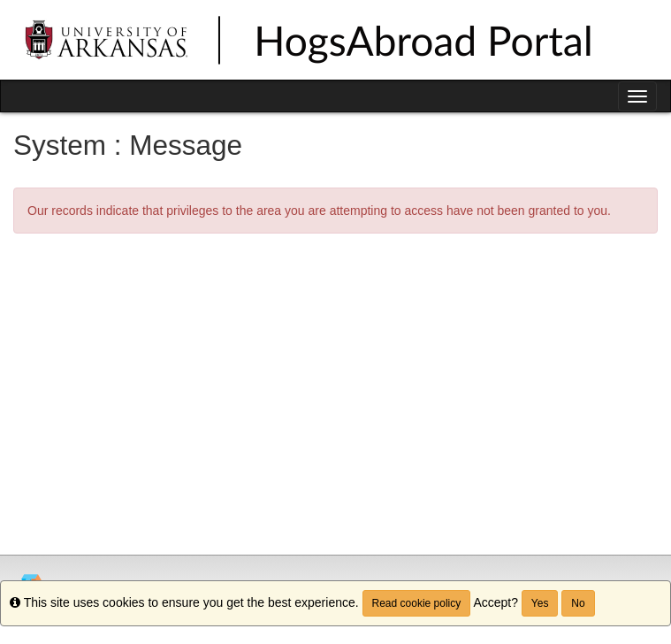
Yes (540, 603)
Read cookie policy (417, 603)
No (578, 603)
